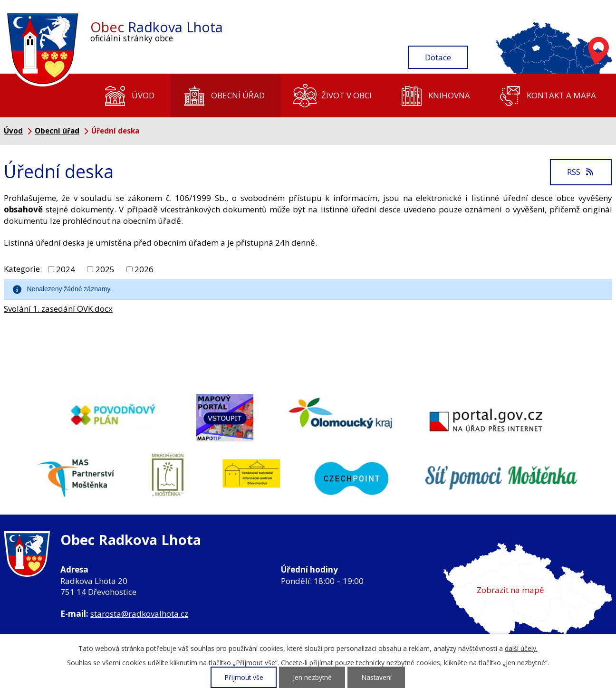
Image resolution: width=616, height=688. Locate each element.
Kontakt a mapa (561, 95)
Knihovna (449, 95)
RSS (581, 172)
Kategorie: (23, 268)
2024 (66, 269)
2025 (105, 269)
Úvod (143, 95)
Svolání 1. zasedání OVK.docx (58, 309)
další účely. (521, 648)
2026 (144, 269)
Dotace (438, 57)
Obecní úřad (238, 95)
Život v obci (346, 95)
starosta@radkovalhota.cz (139, 614)
